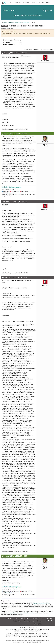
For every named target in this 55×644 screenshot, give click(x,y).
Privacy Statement (29, 621)
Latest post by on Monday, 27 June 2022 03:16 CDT (39, 50)
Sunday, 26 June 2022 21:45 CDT (15, 53)
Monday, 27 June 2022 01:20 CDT (16, 134)
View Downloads (18, 15)
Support (41, 3)
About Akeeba (25, 618)
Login (48, 3)
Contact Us (9, 618)
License (40, 621)
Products (18, 3)
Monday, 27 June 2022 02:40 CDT (16, 278)
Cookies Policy (17, 621)
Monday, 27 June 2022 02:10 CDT (16, 202)
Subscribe (26, 3)
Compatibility (38, 624)
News (17, 618)
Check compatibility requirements (33, 15)
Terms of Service (37, 618)
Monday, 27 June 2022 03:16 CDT (16, 556)
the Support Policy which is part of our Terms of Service (21, 613)
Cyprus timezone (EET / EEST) (41, 603)
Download (34, 3)
